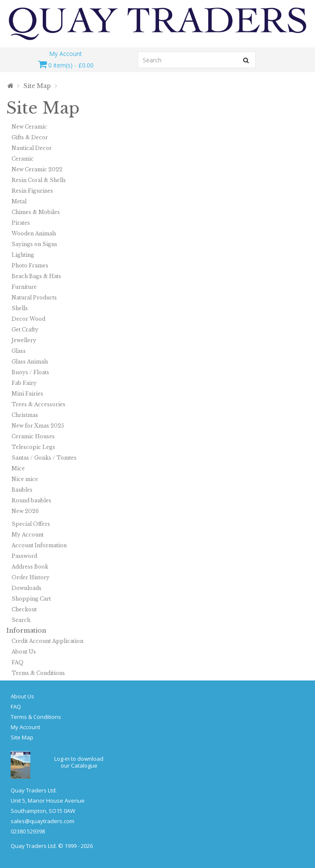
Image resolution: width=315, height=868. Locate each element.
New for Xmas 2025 (38, 426)
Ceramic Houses (33, 436)
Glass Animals (30, 362)
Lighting (23, 255)
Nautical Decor (32, 148)
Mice (18, 468)
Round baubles (31, 500)
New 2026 (25, 511)
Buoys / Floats (30, 372)
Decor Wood (28, 319)
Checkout (24, 609)
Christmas (25, 415)
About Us (24, 652)
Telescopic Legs (33, 447)
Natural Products (34, 298)
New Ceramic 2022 (37, 169)
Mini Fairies (27, 394)
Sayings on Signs (34, 244)
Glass (19, 351)
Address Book (30, 567)
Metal (19, 201)
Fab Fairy (24, 383)
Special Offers (31, 524)
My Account (28, 535)
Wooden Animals (34, 233)
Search (21, 620)
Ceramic (23, 159)
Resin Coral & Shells (39, 180)
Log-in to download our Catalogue (79, 762)
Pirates (21, 223)
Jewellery (24, 340)
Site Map (37, 86)
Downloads (26, 588)
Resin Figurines (32, 191)
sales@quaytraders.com (43, 821)
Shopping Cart (31, 599)
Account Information (39, 545)
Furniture (24, 287)
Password (24, 556)
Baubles (22, 490)
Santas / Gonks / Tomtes (44, 458)
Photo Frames (30, 265)
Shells (20, 308)
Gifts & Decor (30, 137)
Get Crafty (25, 330)
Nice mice (25, 479)
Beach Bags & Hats (36, 276)
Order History (31, 577)
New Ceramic (29, 127)
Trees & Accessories (38, 404)
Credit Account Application (47, 641)
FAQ (18, 662)
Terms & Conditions (38, 673)
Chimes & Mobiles (36, 212)
